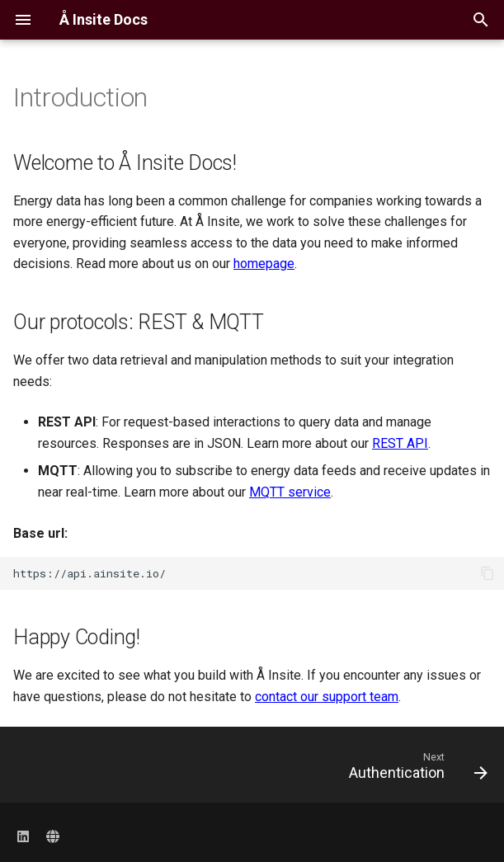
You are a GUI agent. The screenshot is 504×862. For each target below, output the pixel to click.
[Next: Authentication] (415, 770)
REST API (400, 443)
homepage (264, 264)
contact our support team (327, 697)
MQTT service (290, 492)
